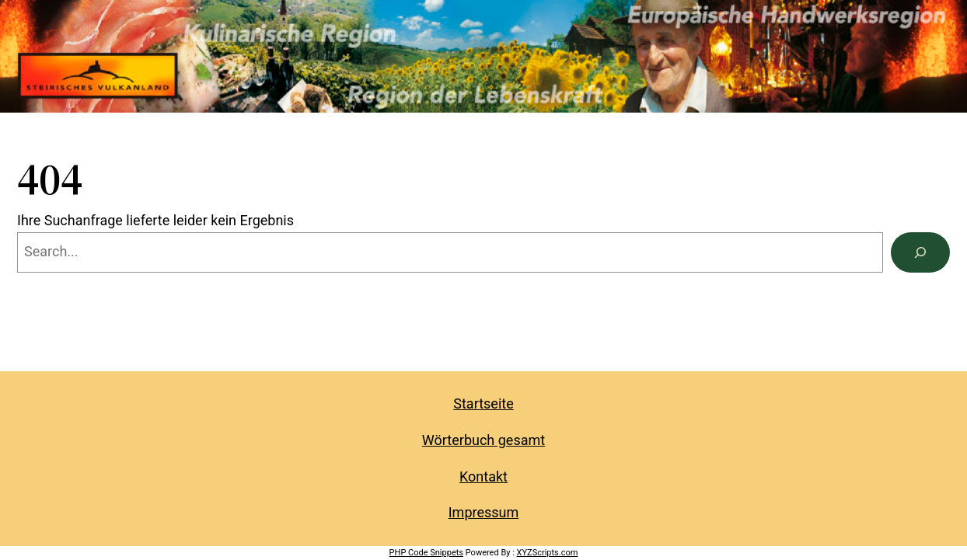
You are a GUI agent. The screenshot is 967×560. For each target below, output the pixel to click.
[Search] (920, 252)
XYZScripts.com (548, 553)
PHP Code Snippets (426, 553)
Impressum (484, 512)
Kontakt (483, 477)
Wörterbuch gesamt (483, 440)
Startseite (483, 403)
